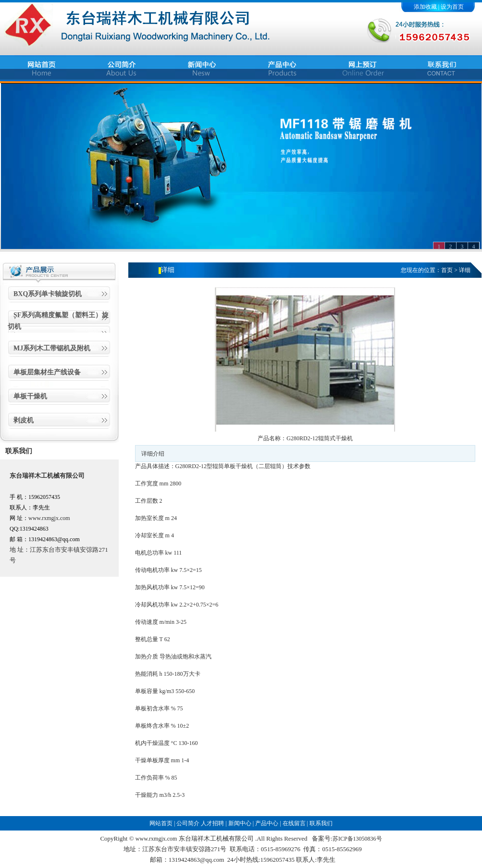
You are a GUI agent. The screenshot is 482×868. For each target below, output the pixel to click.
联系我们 (321, 823)
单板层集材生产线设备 (47, 372)
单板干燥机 (30, 396)
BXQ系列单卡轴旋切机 (48, 294)
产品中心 (267, 823)
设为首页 (452, 7)
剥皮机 (24, 420)
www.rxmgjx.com (49, 518)
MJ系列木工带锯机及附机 (52, 348)
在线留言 (294, 823)
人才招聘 (212, 823)
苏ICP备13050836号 (357, 839)
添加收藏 (425, 7)
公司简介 (188, 823)
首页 (447, 270)
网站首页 (161, 823)
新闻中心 (240, 823)
